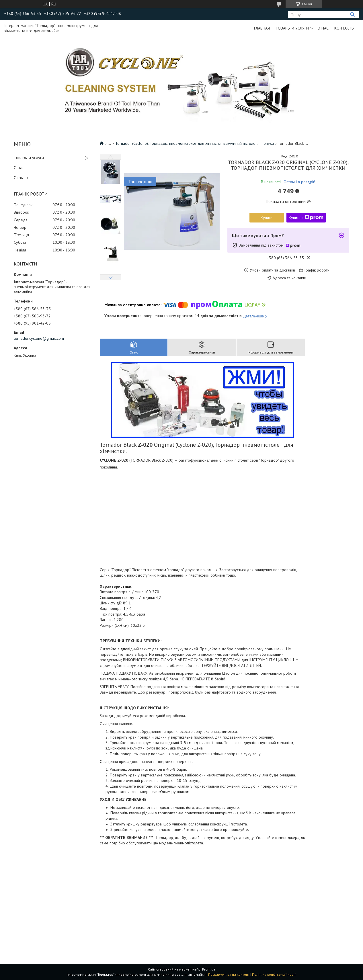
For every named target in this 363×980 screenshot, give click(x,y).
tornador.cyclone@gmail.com (39, 338)
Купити (267, 218)
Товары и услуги (292, 28)
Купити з (306, 218)
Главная (262, 28)
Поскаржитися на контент (229, 974)
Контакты (344, 28)
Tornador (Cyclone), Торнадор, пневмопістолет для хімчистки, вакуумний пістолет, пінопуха (195, 143)
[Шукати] (352, 14)
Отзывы (21, 178)
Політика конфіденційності (274, 974)
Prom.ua (209, 969)
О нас (323, 28)
